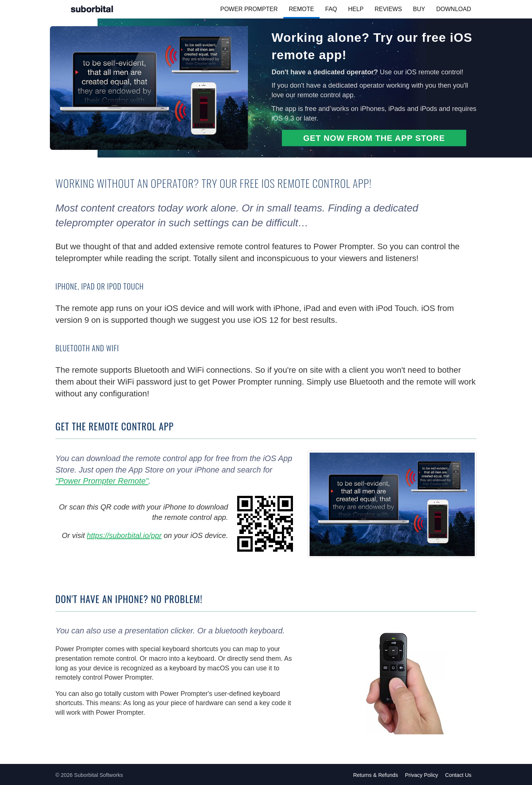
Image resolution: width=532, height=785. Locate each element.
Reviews (388, 9)
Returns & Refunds (376, 775)
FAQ (331, 9)
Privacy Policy (422, 775)
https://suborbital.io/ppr (124, 535)
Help (356, 9)
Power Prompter (249, 9)
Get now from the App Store (374, 138)
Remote (301, 9)
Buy (419, 9)
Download (454, 9)
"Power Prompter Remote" (102, 481)
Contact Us (458, 775)
